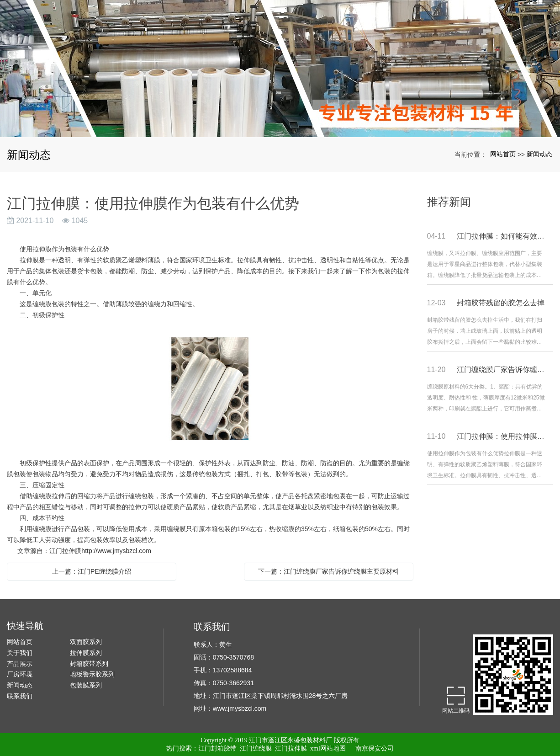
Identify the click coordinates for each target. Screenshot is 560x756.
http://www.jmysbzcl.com (116, 551)
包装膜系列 (86, 685)
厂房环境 (20, 674)
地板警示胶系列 (92, 674)
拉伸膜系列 (86, 653)
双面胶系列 (86, 642)
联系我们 (20, 696)
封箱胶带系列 (89, 664)
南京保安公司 (375, 748)
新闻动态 (539, 154)
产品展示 (20, 664)
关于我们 (20, 653)
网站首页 (503, 154)
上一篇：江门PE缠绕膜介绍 (92, 571)
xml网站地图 (328, 748)
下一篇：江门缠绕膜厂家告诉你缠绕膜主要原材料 (328, 571)
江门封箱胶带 (217, 748)
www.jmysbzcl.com (240, 708)
